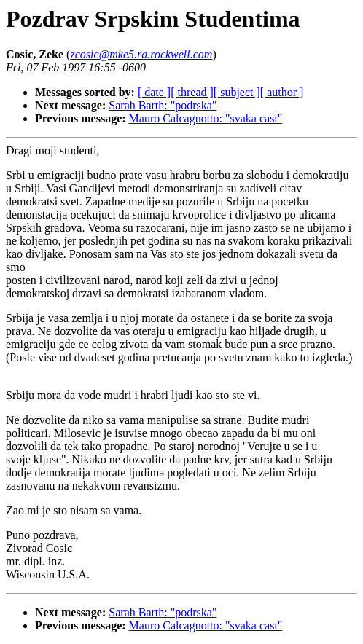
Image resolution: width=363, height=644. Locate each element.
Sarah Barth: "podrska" (163, 105)
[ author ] (282, 92)
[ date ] (154, 92)
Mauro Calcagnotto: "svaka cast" (206, 118)
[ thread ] (192, 92)
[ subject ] (237, 92)
